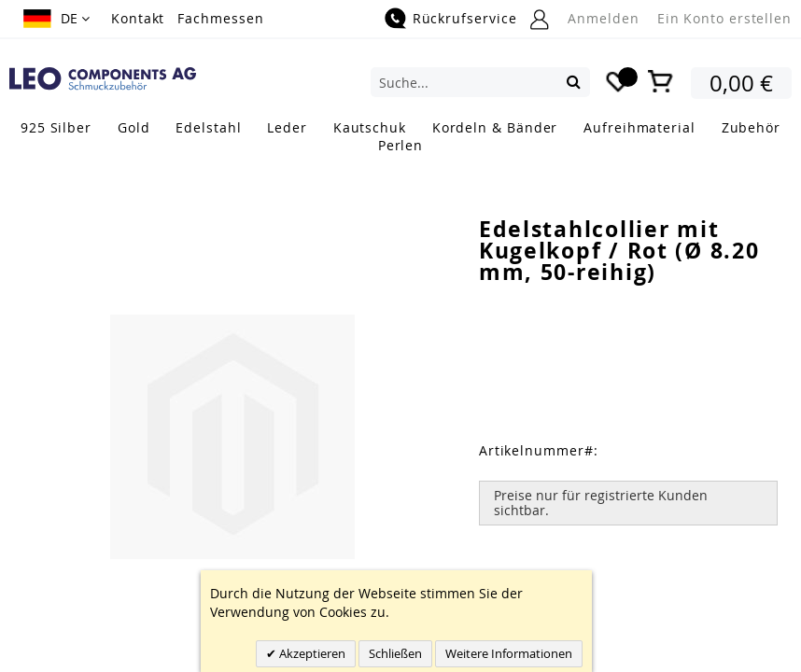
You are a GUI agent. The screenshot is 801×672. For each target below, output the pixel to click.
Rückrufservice (465, 18)
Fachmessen (220, 18)
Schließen (395, 653)
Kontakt (138, 18)
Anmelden (603, 18)
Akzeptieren (311, 653)
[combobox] (480, 82)
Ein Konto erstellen (724, 18)
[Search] (574, 81)
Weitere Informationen (509, 653)
